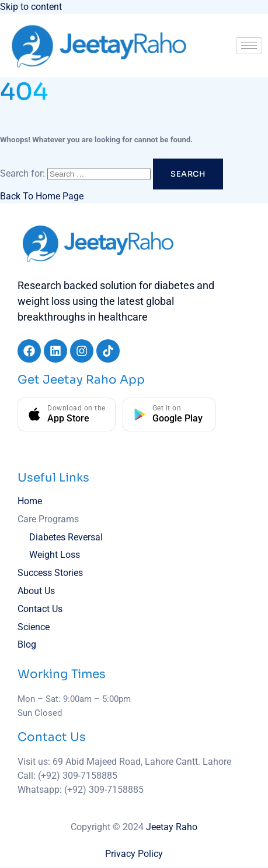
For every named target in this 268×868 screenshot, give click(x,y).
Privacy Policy (134, 854)
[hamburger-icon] (249, 46)
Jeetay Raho (172, 827)
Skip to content (31, 7)
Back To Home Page (42, 196)
